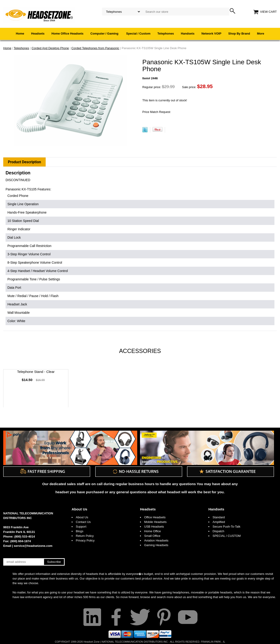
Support (81, 527)
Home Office (153, 531)
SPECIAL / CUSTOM (227, 536)
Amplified (219, 522)
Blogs (80, 531)
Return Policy (85, 536)
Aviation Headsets (156, 540)
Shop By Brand (239, 34)
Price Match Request (156, 112)
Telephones (166, 34)
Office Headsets (155, 517)
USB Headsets (154, 527)
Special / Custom (138, 34)
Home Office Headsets (67, 34)
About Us (80, 509)
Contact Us (83, 522)
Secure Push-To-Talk (226, 527)
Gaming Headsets (156, 545)
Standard (219, 517)
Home (20, 34)
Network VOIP (211, 34)
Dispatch (218, 531)
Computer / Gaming (105, 34)
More (261, 34)
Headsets (38, 34)
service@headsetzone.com (33, 546)
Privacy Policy (85, 540)
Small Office (152, 536)
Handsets (188, 34)
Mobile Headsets (155, 522)
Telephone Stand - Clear (36, 372)
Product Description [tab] (24, 162)
